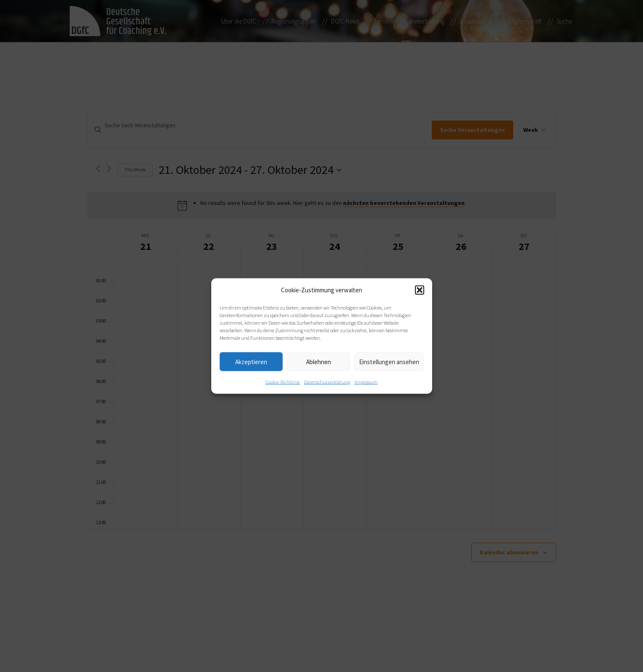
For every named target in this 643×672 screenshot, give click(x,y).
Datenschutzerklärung (327, 382)
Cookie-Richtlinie (283, 382)
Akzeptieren (251, 361)
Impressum (366, 382)
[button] (420, 290)
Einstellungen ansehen (389, 361)
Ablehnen (319, 361)
